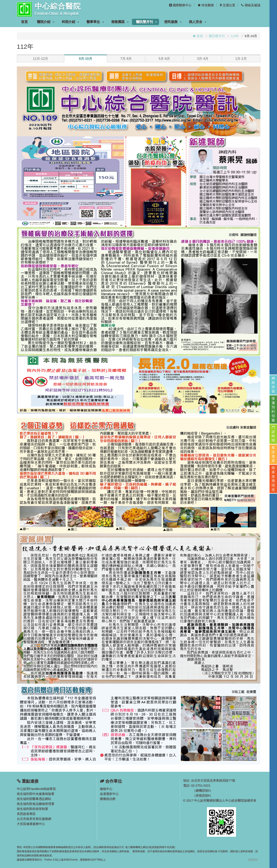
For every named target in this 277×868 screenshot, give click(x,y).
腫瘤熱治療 (108, 799)
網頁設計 (253, 860)
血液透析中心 (109, 794)
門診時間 (273, 434)
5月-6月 (164, 59)
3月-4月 (203, 59)
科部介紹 (70, 22)
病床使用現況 (273, 479)
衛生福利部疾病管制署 (32, 809)
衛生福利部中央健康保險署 (36, 794)
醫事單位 (95, 22)
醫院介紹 (46, 22)
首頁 (24, 22)
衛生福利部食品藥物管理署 (36, 804)
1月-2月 (241, 59)
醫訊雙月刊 (146, 22)
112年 (235, 36)
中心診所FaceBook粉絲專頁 (36, 789)
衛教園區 (120, 22)
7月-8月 (126, 59)
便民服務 (173, 22)
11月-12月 (40, 59)
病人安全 (198, 22)
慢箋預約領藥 (273, 409)
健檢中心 (106, 789)
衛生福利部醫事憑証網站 (34, 799)
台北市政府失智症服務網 (34, 819)
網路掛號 (273, 385)
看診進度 (273, 454)
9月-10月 (86, 59)
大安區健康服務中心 (31, 824)
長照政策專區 (26, 814)
